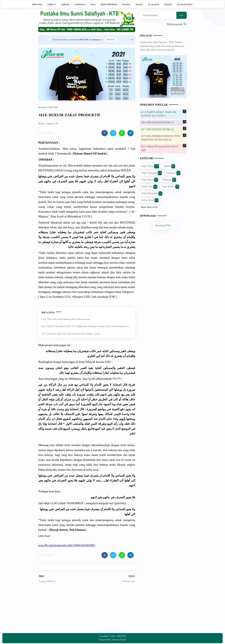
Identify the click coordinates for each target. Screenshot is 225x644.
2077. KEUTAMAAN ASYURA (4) (157, 130)
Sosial (139, 5)
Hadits (168, 5)
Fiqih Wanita (171, 187)
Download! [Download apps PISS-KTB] (111, 40)
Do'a (93, 5)
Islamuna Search (119, 640)
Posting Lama (129, 581)
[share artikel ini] (105, 133)
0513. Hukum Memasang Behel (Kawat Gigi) (159, 148)
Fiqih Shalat (150, 166)
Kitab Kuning (185, 5)
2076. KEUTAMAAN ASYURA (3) (157, 123)
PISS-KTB (146, 36)
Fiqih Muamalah (152, 193)
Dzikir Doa (149, 187)
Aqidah (65, 5)
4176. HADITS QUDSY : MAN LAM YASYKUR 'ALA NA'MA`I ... (159, 114)
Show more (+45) (149, 207)
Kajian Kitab (150, 200)
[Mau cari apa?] (158, 15)
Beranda (37, 5)
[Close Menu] (132, 40)
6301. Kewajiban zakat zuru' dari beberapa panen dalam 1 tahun (71, 334)
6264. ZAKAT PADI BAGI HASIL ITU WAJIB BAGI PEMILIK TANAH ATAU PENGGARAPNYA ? (85, 327)
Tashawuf (80, 5)
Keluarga (169, 180)
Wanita (126, 5)
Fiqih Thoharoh (152, 173)
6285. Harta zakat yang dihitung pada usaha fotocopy (66, 319)
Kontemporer (109, 5)
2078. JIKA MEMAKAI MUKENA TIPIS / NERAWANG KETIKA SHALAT (161, 138)
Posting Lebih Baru (47, 581)
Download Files (163, 226)
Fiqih (52, 5)
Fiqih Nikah (150, 180)
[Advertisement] (87, 610)
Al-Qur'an (154, 5)
